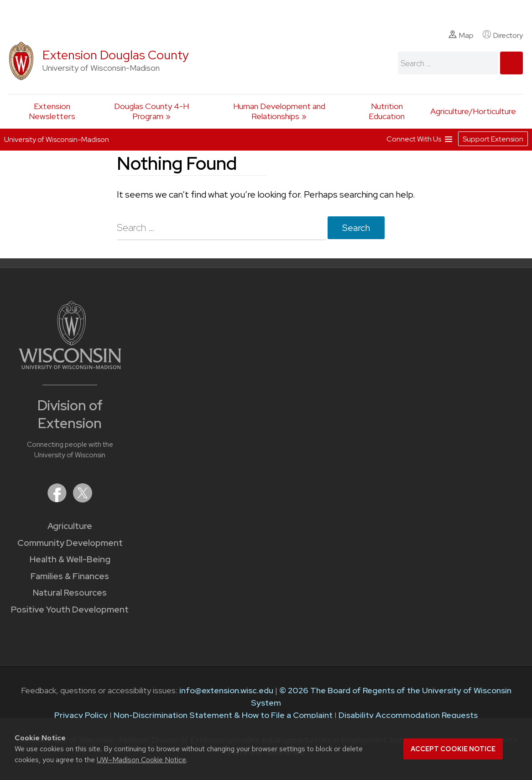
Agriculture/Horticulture (473, 111)
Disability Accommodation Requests (408, 715)
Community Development (70, 543)
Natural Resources (70, 593)
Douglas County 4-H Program (151, 111)
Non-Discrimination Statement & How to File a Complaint (223, 715)
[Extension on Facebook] (58, 500)
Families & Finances (70, 576)
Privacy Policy (81, 715)
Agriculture (70, 526)
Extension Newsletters (52, 111)
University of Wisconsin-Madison (57, 139)
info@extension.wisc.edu (226, 690)
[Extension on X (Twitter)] (83, 500)
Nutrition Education (387, 111)
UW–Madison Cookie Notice (141, 760)
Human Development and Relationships (279, 111)
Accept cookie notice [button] (453, 749)
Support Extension (493, 139)
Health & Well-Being (70, 559)
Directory (503, 35)
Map (461, 35)
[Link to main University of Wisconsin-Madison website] (70, 366)
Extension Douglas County (116, 55)
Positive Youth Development (70, 610)
